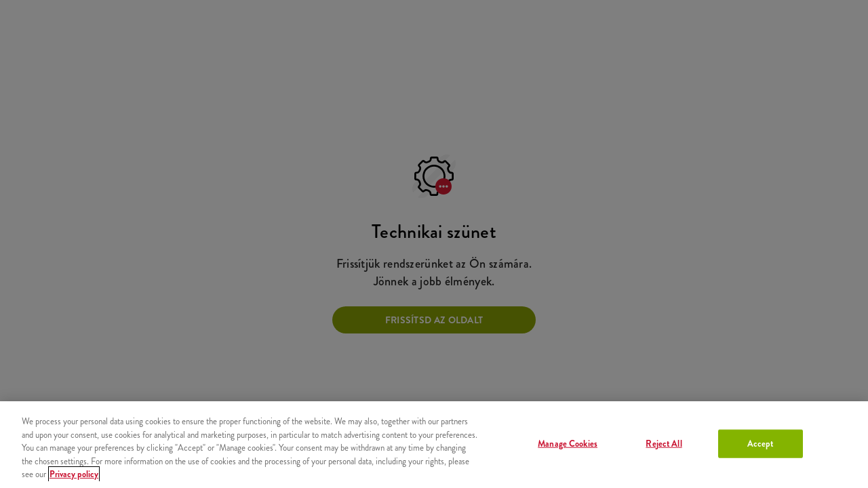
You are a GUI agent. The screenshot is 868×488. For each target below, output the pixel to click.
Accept (761, 444)
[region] (434, 445)
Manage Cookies (568, 444)
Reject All (664, 444)
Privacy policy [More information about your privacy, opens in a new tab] (74, 474)
